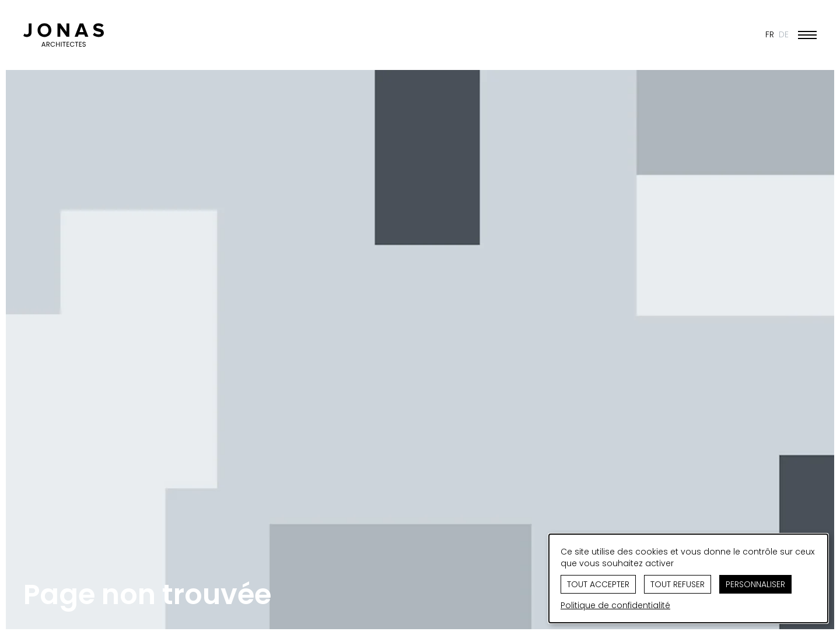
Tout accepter (598, 584)
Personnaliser (755, 584)
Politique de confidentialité (615, 605)
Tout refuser (678, 584)
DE (784, 34)
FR (770, 34)
